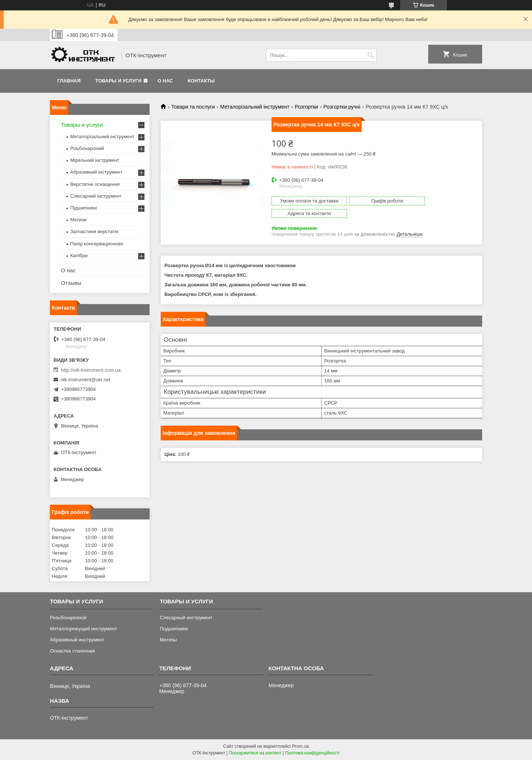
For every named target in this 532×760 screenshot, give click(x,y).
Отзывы (71, 283)
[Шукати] (370, 55)
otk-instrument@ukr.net (86, 380)
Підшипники (83, 208)
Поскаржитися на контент (255, 753)
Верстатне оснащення (95, 184)
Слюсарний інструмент (96, 196)
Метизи (78, 220)
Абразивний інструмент (96, 172)
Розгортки (306, 107)
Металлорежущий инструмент (83, 629)
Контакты (201, 81)
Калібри (79, 255)
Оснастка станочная (72, 651)
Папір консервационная (97, 244)
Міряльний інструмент (95, 160)
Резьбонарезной (68, 618)
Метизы (168, 640)
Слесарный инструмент (186, 618)
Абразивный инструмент (77, 640)
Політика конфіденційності (312, 753)
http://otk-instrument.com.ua (91, 370)
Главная (69, 81)
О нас (166, 81)
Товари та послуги (193, 107)
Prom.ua (301, 746)
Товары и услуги (118, 81)
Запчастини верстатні (94, 231)
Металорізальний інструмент (255, 107)
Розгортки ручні (342, 107)
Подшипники (174, 629)
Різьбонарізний (87, 148)
